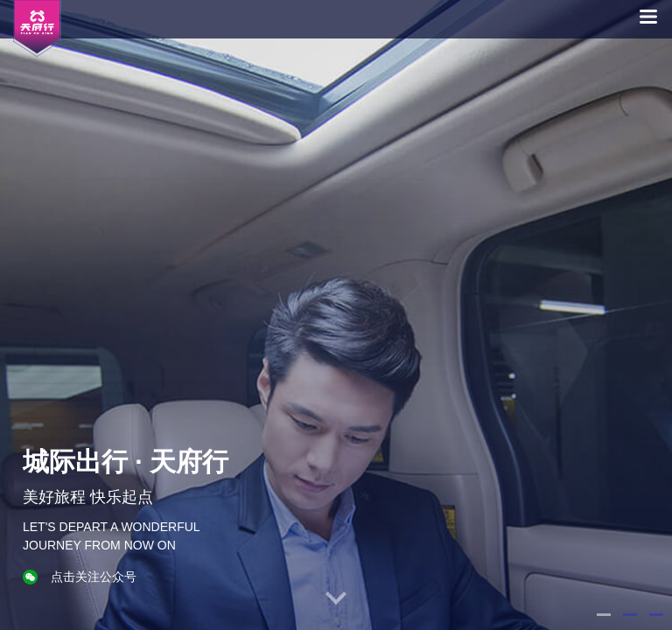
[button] (604, 615)
